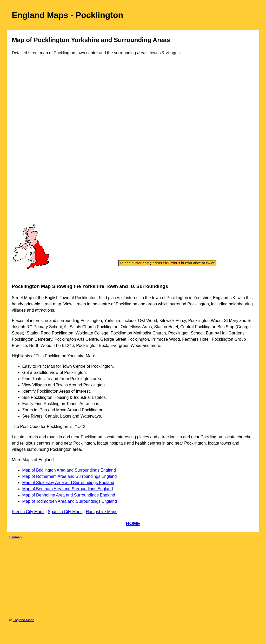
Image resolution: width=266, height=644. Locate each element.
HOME (133, 523)
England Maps (24, 620)
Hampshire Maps (101, 512)
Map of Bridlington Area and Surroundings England (69, 470)
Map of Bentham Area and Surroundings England (68, 489)
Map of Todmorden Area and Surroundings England (70, 501)
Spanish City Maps (65, 512)
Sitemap (16, 537)
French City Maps (28, 512)
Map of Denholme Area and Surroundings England (69, 495)
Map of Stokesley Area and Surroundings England (68, 483)
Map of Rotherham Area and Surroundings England (70, 476)
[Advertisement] (34, 145)
